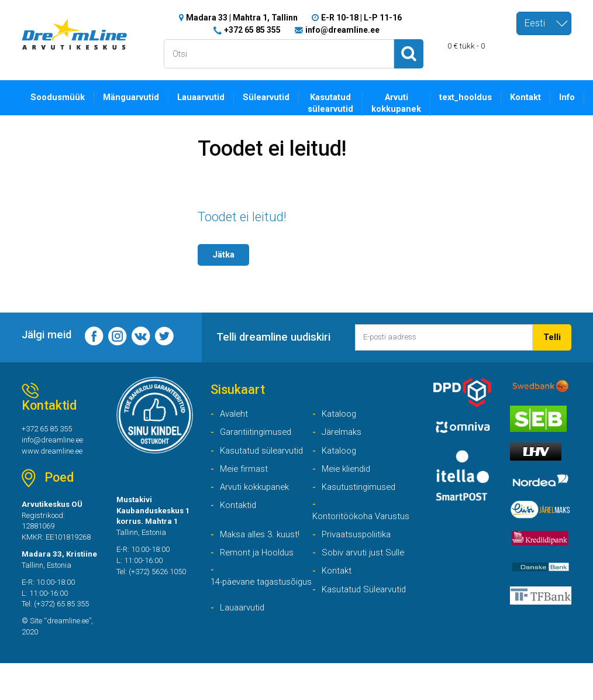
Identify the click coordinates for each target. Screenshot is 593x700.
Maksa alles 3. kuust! (262, 556)
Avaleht (235, 416)
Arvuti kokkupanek (405, 104)
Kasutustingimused (360, 493)
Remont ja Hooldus (259, 574)
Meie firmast (245, 474)
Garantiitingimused (257, 436)
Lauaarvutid (205, 97)
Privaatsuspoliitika (358, 556)
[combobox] (544, 23)
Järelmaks (343, 436)
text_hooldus (476, 97)
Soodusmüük (59, 97)
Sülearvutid (272, 97)
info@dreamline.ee (342, 29)
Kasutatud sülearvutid (338, 104)
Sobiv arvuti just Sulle (365, 574)
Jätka (225, 254)
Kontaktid (239, 512)
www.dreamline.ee (55, 456)
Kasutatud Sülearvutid (366, 612)
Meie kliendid (348, 474)
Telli (552, 337)
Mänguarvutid (134, 97)
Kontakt (538, 97)
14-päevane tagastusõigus (239, 612)
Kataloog (341, 416)
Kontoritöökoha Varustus (345, 530)
